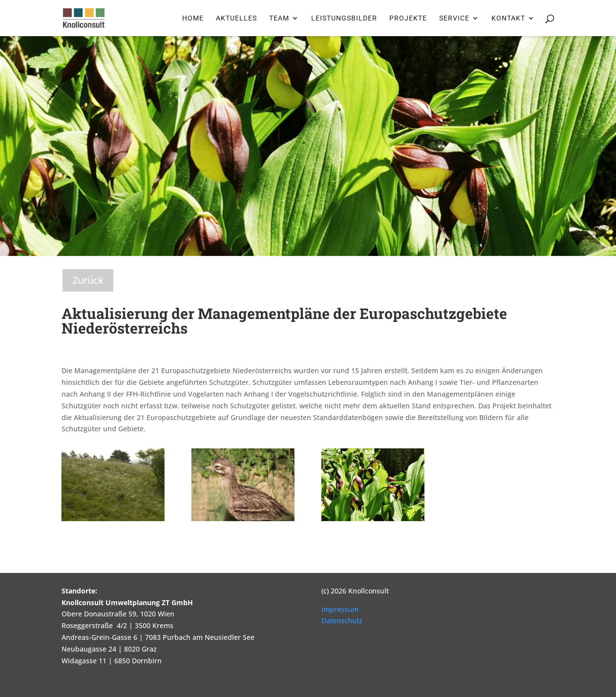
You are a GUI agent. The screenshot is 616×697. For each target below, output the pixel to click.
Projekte (408, 18)
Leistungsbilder (344, 18)
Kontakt (508, 18)
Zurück (88, 280)
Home (193, 18)
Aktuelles (236, 18)
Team (279, 18)
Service (454, 18)
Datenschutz (342, 621)
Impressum (340, 609)
